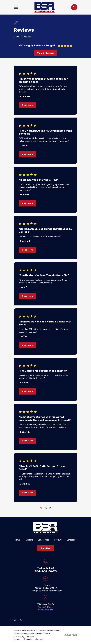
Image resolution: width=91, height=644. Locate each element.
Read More (27, 105)
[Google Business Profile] (15, 620)
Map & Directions (46, 610)
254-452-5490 (45, 571)
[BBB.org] (21, 620)
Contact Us (72, 540)
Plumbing (29, 540)
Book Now (46, 548)
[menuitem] (17, 639)
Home (17, 540)
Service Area (44, 540)
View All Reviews (46, 53)
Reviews (58, 540)
